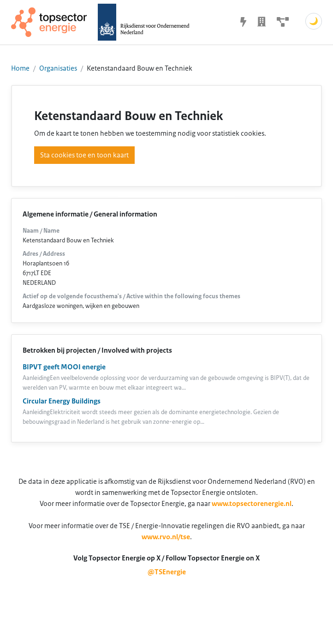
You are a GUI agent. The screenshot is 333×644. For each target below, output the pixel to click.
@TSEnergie (167, 572)
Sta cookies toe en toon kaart (84, 155)
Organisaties (58, 68)
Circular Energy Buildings (62, 401)
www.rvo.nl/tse (166, 537)
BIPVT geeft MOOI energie (64, 367)
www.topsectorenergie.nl (252, 504)
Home (20, 68)
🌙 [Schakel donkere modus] (314, 21)
